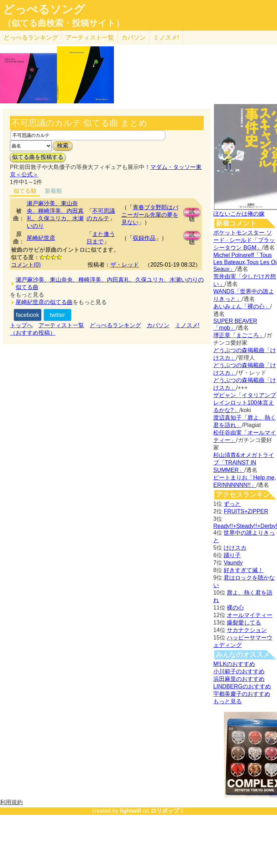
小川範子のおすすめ (239, 671)
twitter (58, 315)
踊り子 (232, 555)
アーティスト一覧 (61, 325)
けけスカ (235, 548)
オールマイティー (250, 615)
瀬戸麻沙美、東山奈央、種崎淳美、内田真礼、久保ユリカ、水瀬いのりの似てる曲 (110, 283)
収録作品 (144, 238)
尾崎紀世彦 (41, 238)
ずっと (232, 504)
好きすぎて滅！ (244, 570)
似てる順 (25, 191)
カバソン (134, 38)
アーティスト (90, 38)
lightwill (131, 811)
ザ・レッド (125, 265)
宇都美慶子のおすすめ (242, 694)
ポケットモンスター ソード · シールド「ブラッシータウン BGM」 (244, 240)
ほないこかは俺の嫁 (239, 214)
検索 (63, 146)
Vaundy (233, 563)
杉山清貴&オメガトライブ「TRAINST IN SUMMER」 (244, 463)
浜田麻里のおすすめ (239, 679)
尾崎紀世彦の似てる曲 (44, 302)
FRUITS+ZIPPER (246, 511)
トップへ (21, 325)
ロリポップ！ (168, 811)
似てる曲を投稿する (38, 157)
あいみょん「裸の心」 (242, 306)
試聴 (192, 213)
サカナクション (247, 630)
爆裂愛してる (244, 623)
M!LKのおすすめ (234, 664)
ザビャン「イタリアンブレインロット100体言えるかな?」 (245, 403)
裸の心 (235, 608)
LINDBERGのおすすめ (242, 686)
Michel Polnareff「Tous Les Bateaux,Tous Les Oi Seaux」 (245, 262)
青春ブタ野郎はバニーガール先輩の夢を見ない (150, 215)
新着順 (53, 191)
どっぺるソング (44, 9)
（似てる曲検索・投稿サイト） (64, 23)
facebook (28, 315)
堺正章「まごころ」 (239, 335)
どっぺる (31, 38)
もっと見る (228, 701)
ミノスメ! (166, 38)
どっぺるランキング (115, 325)
